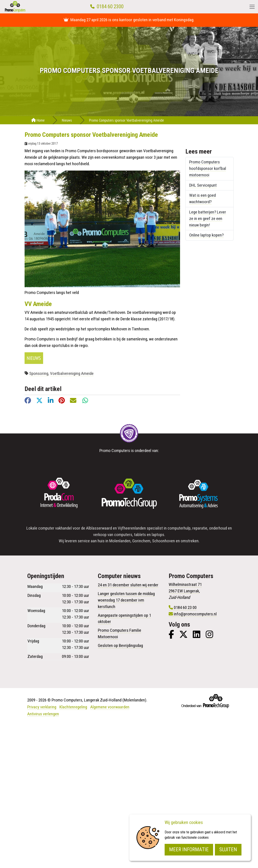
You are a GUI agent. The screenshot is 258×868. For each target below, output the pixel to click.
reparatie (200, 528)
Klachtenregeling (73, 707)
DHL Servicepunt (203, 185)
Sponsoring (39, 373)
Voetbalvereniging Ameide (72, 373)
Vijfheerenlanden (132, 528)
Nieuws (67, 120)
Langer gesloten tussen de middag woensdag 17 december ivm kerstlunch (126, 600)
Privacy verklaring (42, 707)
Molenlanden (120, 541)
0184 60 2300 (110, 7)
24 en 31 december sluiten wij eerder (128, 585)
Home (38, 120)
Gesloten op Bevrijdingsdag (120, 645)
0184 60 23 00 (185, 607)
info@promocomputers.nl (195, 614)
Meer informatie (189, 850)
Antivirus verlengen (43, 714)
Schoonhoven (164, 541)
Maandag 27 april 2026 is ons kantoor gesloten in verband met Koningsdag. (129, 20)
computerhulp (179, 528)
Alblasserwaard (99, 528)
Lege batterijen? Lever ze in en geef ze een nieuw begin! (208, 219)
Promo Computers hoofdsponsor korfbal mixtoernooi (208, 168)
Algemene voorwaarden (110, 707)
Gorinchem (141, 541)
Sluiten (228, 850)
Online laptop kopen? (206, 235)
